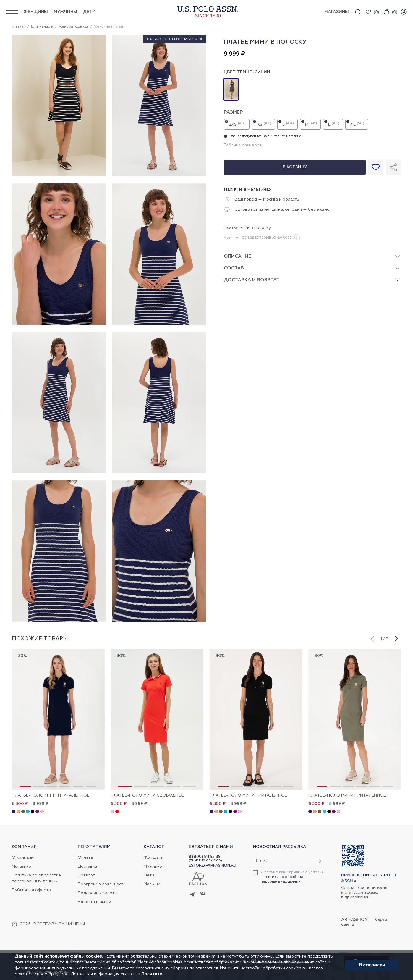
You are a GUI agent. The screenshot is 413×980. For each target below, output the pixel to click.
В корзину (295, 167)
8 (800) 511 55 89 (205, 857)
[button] (372, 638)
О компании (24, 858)
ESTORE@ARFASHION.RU (212, 866)
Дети (89, 12)
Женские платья (108, 27)
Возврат (86, 875)
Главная (19, 27)
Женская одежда (73, 27)
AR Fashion (354, 920)
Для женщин (42, 27)
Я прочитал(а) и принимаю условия (292, 877)
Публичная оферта (31, 890)
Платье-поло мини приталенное (51, 795)
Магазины (22, 866)
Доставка (87, 866)
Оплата (85, 858)
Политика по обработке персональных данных (36, 878)
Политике (152, 974)
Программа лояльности (102, 884)
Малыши (152, 884)
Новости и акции (94, 902)
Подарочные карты (98, 893)
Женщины (36, 12)
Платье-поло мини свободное (147, 795)
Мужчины (65, 12)
